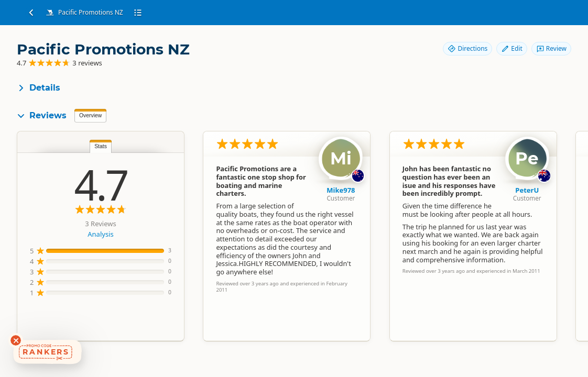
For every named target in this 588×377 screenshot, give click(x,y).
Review (551, 48)
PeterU (527, 190)
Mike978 (341, 190)
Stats (101, 146)
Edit (511, 48)
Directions (467, 48)
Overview (90, 115)
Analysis (100, 234)
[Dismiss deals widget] (16, 340)
